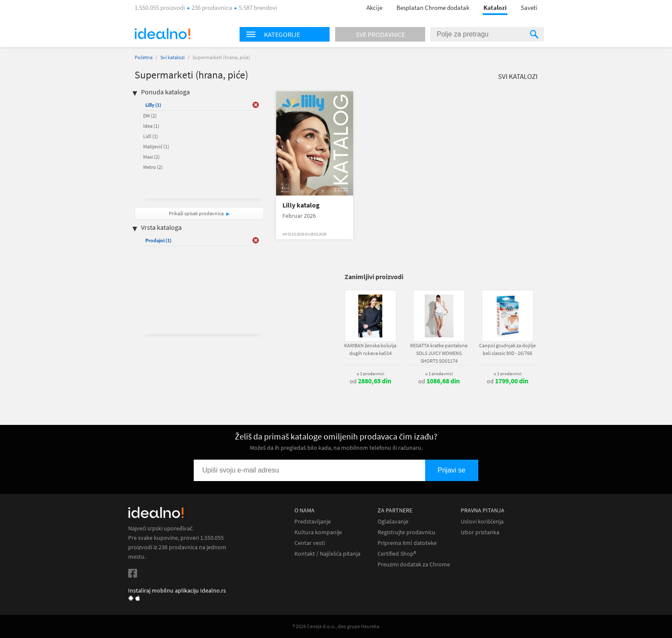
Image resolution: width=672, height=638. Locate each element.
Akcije (374, 8)
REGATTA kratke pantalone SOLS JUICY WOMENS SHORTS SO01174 (439, 353)
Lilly (153, 105)
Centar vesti (310, 543)
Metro (153, 167)
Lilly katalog (301, 205)
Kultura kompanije (318, 532)
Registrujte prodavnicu (406, 532)
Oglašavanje (393, 522)
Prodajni (158, 240)
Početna (144, 57)
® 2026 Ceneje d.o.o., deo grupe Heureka (336, 626)
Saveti (529, 8)
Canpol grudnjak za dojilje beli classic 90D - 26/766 (507, 349)
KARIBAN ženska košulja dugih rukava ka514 (370, 349)
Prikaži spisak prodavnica (196, 213)
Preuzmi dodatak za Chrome (414, 564)
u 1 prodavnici (370, 373)
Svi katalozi (172, 57)
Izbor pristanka (480, 532)
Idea (151, 126)
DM (150, 116)
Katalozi (495, 8)
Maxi (151, 157)
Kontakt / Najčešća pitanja (327, 554)
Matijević (156, 146)
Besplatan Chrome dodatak (433, 8)
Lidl (151, 136)
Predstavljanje (313, 522)
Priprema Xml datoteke (407, 543)
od (370, 381)
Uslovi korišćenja (482, 522)
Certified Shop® (397, 554)
